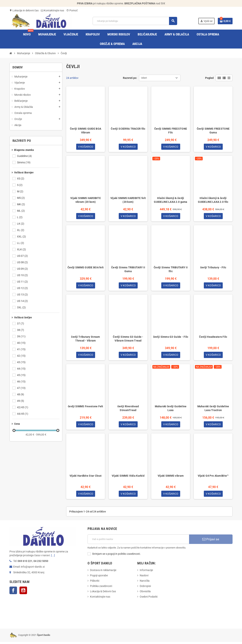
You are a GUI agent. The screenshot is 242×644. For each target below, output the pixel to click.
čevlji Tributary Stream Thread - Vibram (85, 340)
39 (22, 336)
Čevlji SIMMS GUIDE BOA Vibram (86, 131)
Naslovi (144, 577)
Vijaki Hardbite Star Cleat (86, 477)
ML (21, 211)
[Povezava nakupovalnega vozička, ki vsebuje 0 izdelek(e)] (225, 21)
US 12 (23, 288)
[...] (53, 557)
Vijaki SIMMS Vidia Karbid (128, 477)
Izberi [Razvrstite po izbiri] (144, 78)
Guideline (25, 156)
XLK (22, 249)
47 (22, 388)
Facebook (13, 592)
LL (21, 243)
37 (21, 324)
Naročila (145, 583)
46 (22, 382)
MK (21, 204)
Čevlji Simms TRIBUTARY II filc (171, 270)
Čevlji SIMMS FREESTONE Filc (171, 131)
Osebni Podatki (149, 599)
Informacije (146, 572)
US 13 (23, 295)
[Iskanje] (135, 21)
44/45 (23, 414)
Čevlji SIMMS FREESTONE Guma (213, 131)
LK (21, 224)
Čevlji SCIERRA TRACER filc (128, 129)
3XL (22, 307)
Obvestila (145, 593)
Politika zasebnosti (101, 588)
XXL (22, 237)
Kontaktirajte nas (52, 10)
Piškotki (95, 583)
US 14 (23, 301)
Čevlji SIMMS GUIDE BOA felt (86, 268)
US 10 (23, 275)
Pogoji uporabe (99, 577)
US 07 (23, 256)
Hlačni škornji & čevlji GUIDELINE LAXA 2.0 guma (171, 200)
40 (22, 343)
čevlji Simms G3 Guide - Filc (171, 338)
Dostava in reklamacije (103, 572)
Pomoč (72, 10)
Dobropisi (145, 588)
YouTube (23, 592)
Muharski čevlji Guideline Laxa (171, 410)
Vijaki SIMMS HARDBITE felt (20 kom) (128, 200)
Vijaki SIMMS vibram (171, 477)
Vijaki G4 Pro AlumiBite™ (213, 477)
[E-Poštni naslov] (138, 541)
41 (22, 349)
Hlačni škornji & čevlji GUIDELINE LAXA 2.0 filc (213, 200)
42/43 (23, 407)
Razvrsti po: (130, 78)
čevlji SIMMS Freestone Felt (86, 408)
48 (21, 394)
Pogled (209, 78)
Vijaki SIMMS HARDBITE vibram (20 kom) (86, 200)
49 (21, 401)
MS (21, 198)
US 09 (23, 269)
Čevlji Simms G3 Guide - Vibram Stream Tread (128, 340)
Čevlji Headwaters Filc (213, 338)
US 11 (23, 282)
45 (22, 375)
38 (21, 330)
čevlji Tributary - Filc (213, 268)
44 (22, 369)
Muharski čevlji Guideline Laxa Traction (213, 410)
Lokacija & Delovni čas (103, 593)
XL (21, 230)
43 (22, 362)
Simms (24, 162)
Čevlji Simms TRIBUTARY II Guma (128, 270)
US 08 (23, 262)
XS (21, 179)
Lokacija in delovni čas (24, 10)
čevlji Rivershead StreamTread (128, 410)
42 (22, 356)
